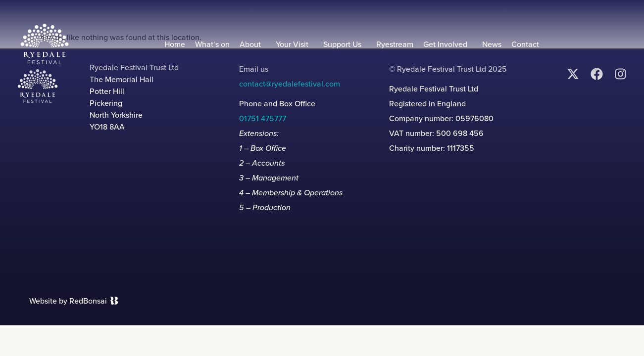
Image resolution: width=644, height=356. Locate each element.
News (492, 44)
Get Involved (448, 44)
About (253, 44)
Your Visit (295, 44)
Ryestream (395, 44)
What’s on (212, 44)
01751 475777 (263, 118)
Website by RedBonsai (68, 301)
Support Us (345, 44)
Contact (525, 44)
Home (175, 44)
